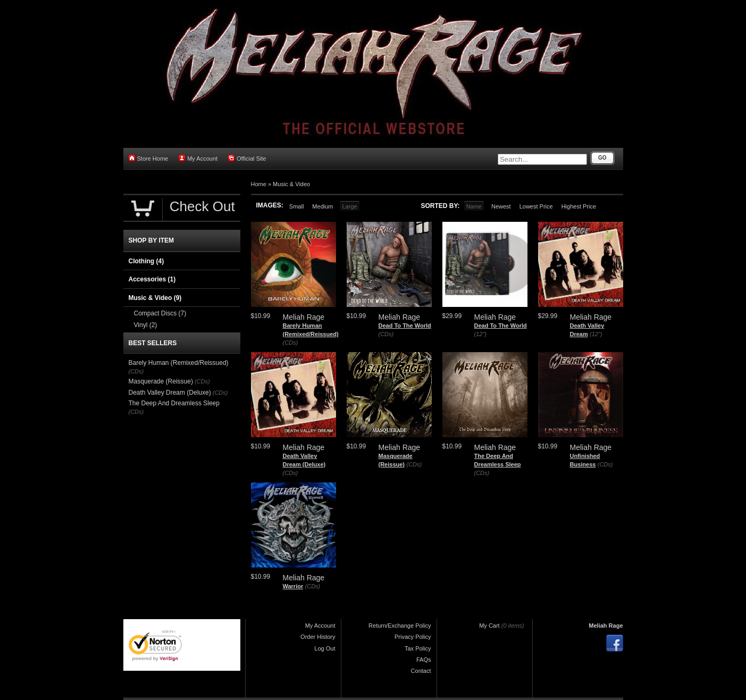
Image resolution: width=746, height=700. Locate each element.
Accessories (152, 279)
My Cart (489, 626)
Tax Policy (418, 648)
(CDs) (291, 343)
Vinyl (146, 325)
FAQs (424, 660)
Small (297, 206)
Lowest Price (536, 206)
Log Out (325, 648)
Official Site (247, 158)
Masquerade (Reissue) (161, 381)
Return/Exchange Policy (400, 626)
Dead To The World (405, 326)
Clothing (146, 261)
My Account (198, 158)
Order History (318, 637)
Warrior (293, 586)
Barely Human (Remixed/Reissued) (179, 363)
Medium (322, 206)
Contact (421, 671)
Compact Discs (160, 313)
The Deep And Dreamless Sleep (174, 403)
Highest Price (579, 206)
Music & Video (291, 184)
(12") (480, 334)
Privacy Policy (413, 637)
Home (259, 184)
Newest (501, 206)
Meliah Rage (606, 626)
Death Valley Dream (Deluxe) (170, 393)
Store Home (149, 158)
